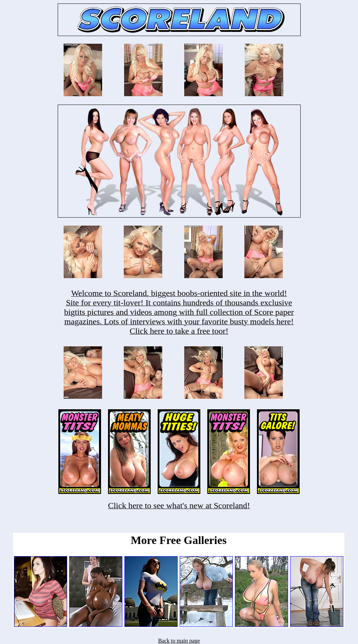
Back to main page (179, 641)
